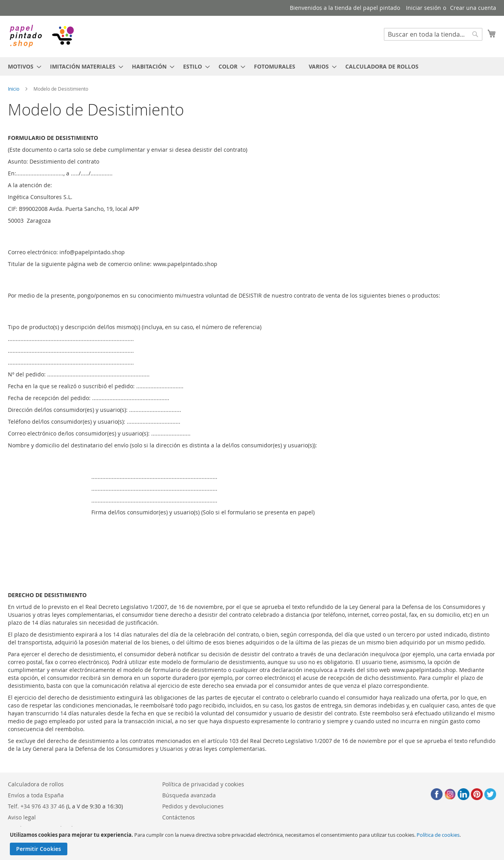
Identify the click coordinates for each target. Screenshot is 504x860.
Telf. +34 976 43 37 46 (36, 806)
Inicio (14, 89)
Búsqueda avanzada (189, 795)
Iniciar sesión (423, 8)
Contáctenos (179, 817)
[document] (253, 843)
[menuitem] (22, 66)
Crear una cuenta (473, 8)
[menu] (252, 66)
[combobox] (433, 34)
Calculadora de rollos (36, 784)
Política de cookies (438, 835)
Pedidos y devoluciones (193, 806)
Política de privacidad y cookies (203, 784)
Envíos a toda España (36, 795)
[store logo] (41, 36)
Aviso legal (22, 817)
